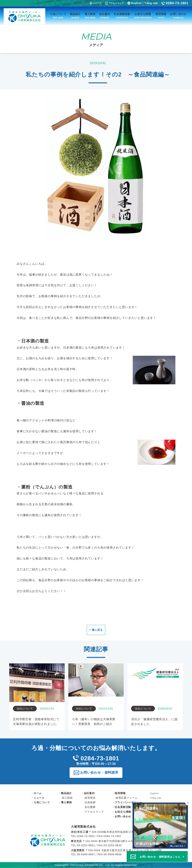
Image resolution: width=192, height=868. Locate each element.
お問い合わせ (178, 16)
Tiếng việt (151, 3)
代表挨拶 (90, 802)
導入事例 (90, 16)
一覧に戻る (96, 630)
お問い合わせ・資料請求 (99, 773)
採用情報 (161, 16)
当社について (25, 709)
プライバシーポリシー (128, 802)
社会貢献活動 (122, 16)
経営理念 (90, 798)
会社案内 (105, 16)
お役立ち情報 (143, 16)
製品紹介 (75, 16)
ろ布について (58, 16)
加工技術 (67, 798)
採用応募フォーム (126, 798)
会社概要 (90, 807)
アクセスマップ (115, 3)
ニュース (96, 3)
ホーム (38, 793)
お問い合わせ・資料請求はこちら (160, 857)
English (136, 3)
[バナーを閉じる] (188, 803)
